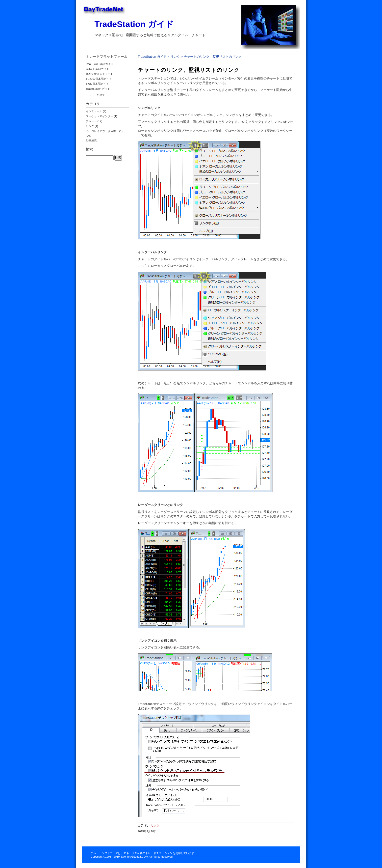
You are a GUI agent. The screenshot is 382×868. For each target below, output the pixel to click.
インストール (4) (96, 111)
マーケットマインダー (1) (102, 116)
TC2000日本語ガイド (99, 79)
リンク (175, 57)
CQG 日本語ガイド (98, 69)
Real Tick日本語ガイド (100, 64)
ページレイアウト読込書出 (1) (104, 131)
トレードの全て (95, 95)
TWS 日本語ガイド (98, 84)
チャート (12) (94, 121)
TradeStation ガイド (134, 24)
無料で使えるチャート (100, 74)
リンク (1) (92, 126)
